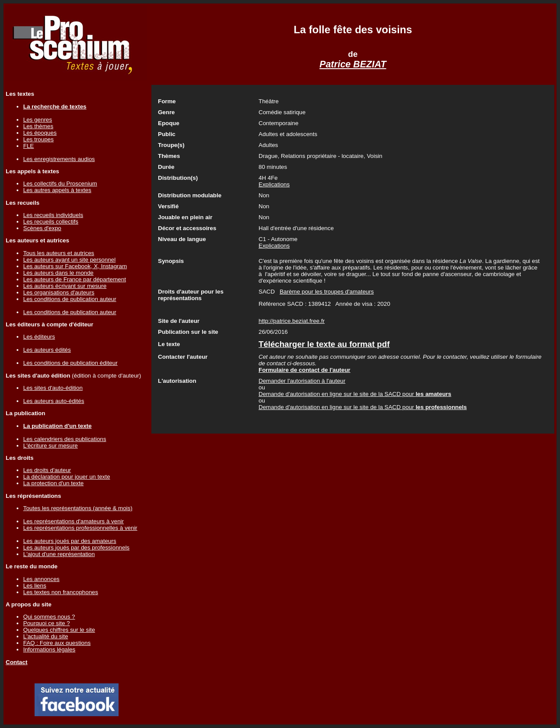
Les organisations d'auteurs (59, 292)
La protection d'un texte (53, 483)
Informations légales (49, 649)
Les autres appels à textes (57, 190)
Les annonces (41, 579)
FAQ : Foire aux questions (57, 643)
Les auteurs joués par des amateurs (70, 541)
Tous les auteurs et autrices (59, 253)
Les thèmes (38, 126)
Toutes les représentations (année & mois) (78, 508)
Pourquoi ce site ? (47, 623)
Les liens (35, 586)
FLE (28, 146)
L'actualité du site (46, 636)
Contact (17, 662)
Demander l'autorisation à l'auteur (302, 381)
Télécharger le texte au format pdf (324, 344)
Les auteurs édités (47, 350)
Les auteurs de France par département (75, 279)
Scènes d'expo (42, 228)
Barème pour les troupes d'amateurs (327, 292)
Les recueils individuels (53, 215)
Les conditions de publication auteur (70, 299)
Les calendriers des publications (65, 439)
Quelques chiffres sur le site (59, 630)
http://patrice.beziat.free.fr (292, 321)
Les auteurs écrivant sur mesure (65, 286)
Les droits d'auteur (47, 470)
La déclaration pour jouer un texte (67, 477)
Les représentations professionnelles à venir (80, 528)
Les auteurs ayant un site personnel (69, 260)
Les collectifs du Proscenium (60, 184)
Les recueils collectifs (51, 222)
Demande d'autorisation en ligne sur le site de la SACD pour (355, 394)
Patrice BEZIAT (353, 64)
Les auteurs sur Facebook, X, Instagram (75, 266)
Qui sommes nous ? (49, 617)
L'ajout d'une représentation (59, 554)
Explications (274, 184)
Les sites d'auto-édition (53, 388)
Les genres (38, 120)
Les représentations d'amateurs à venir (73, 521)
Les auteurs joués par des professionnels (76, 548)
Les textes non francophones (61, 592)
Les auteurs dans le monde (58, 273)
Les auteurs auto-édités (54, 401)
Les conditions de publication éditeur (70, 363)
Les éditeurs (39, 337)
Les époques (40, 133)
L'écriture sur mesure (51, 446)
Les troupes (38, 139)
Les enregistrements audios (59, 159)
